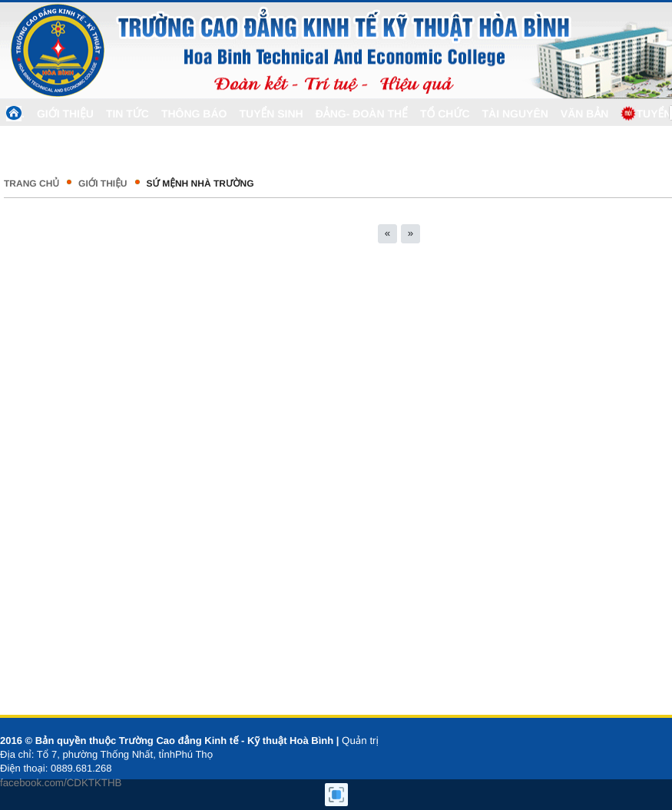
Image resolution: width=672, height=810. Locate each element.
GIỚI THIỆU (103, 183)
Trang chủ (31, 183)
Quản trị (360, 741)
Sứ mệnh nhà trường (200, 183)
